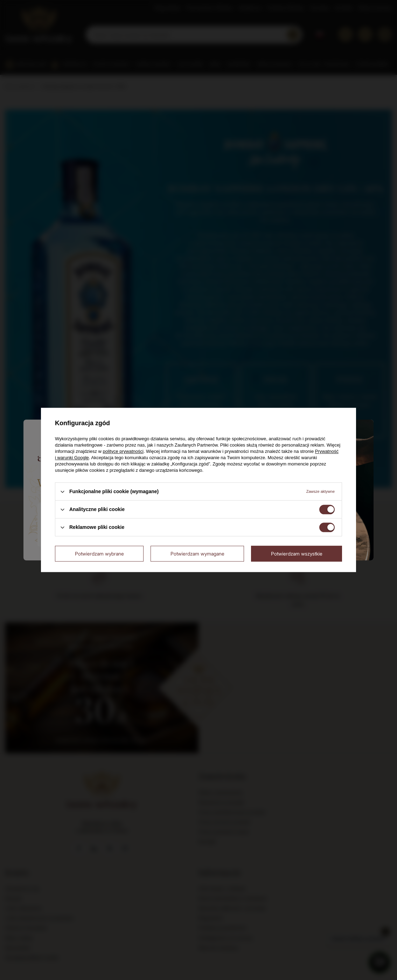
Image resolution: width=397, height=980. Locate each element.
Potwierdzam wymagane (197, 554)
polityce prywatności (123, 451)
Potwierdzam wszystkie (297, 554)
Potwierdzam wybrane (99, 554)
